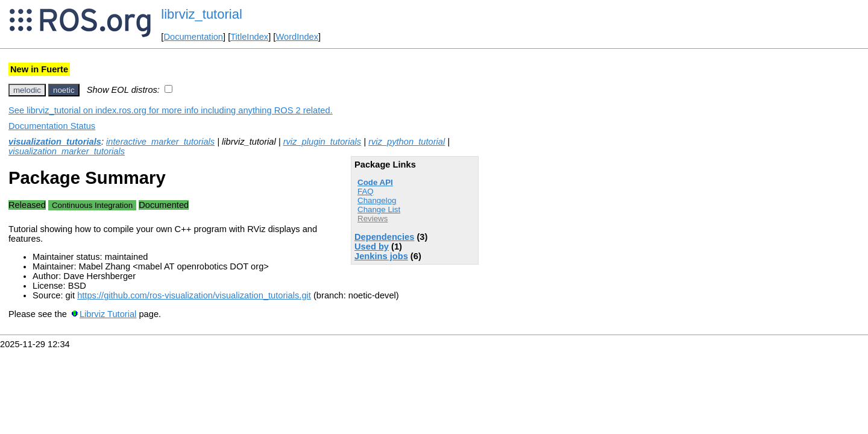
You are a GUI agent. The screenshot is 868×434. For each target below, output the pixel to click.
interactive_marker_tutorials (160, 142)
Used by (372, 247)
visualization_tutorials (55, 142)
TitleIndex (249, 37)
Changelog (377, 200)
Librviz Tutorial (108, 314)
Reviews (373, 219)
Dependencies (384, 237)
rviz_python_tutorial (407, 142)
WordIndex (297, 37)
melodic (27, 90)
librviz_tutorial (202, 14)
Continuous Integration (92, 205)
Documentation (193, 37)
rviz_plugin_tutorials (322, 142)
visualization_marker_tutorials (67, 151)
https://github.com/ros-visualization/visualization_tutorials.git (194, 295)
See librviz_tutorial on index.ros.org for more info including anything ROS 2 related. (171, 110)
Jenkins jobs (381, 256)
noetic (64, 90)
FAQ (366, 191)
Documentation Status (52, 126)
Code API (375, 182)
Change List (379, 209)
